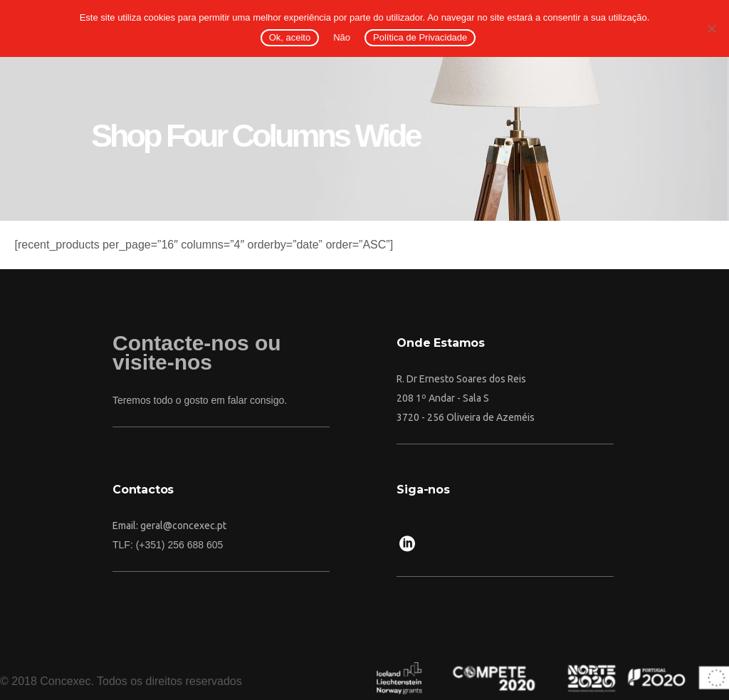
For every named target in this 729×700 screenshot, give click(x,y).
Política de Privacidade (420, 37)
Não (342, 37)
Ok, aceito (290, 37)
